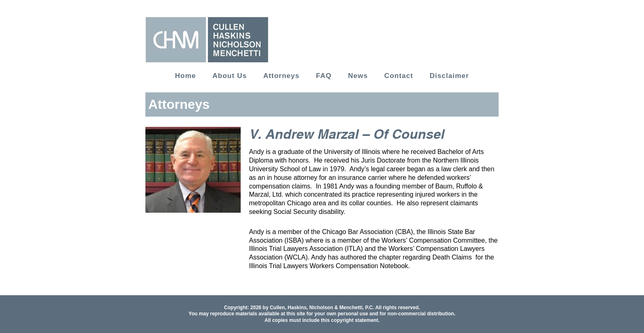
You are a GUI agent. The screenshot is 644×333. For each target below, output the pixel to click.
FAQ (324, 76)
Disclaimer (449, 76)
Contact (399, 76)
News (358, 76)
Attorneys (281, 76)
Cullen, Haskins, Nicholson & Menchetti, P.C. (322, 308)
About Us (230, 76)
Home (185, 76)
